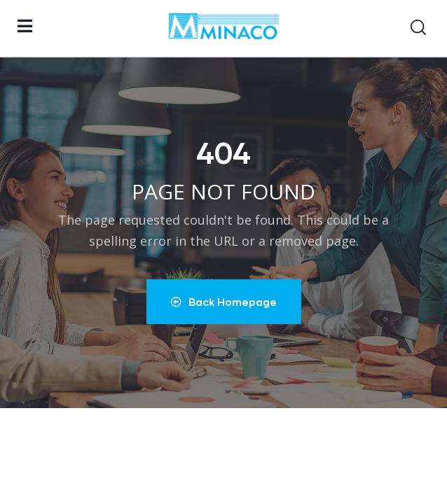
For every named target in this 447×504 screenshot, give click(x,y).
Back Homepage (224, 302)
